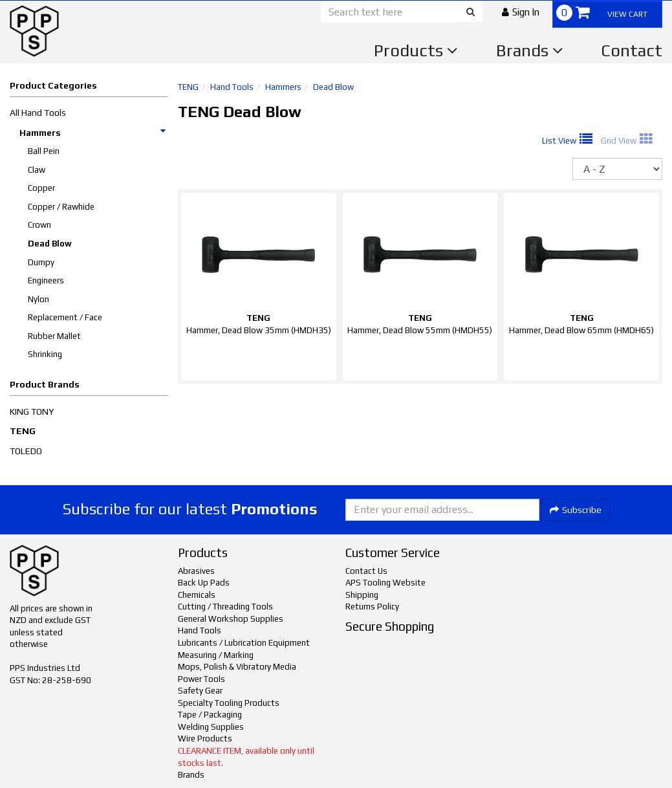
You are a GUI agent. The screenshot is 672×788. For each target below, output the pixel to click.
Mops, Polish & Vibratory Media (237, 667)
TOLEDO (26, 451)
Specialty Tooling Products (229, 703)
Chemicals (197, 595)
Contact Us (366, 571)
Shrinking (45, 354)
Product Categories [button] (53, 85)
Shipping (362, 595)
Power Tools (201, 679)
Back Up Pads (204, 583)
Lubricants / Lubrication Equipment (244, 643)
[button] (521, 12)
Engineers (46, 280)
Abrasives (196, 571)
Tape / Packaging (210, 715)
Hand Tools (232, 87)
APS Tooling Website (385, 583)
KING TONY (32, 411)
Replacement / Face (65, 317)
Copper (41, 188)
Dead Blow (50, 244)
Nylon (38, 299)
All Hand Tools (38, 113)
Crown (39, 225)
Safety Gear (200, 691)
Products (416, 50)
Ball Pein (44, 151)
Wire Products (205, 739)
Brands (530, 50)
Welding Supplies (211, 727)
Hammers (93, 133)
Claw (37, 170)
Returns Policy (372, 607)
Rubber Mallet (54, 336)
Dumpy (41, 262)
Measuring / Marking (216, 655)
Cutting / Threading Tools (225, 607)
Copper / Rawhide (61, 207)
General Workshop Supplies (231, 619)
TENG (23, 431)
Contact (632, 50)
